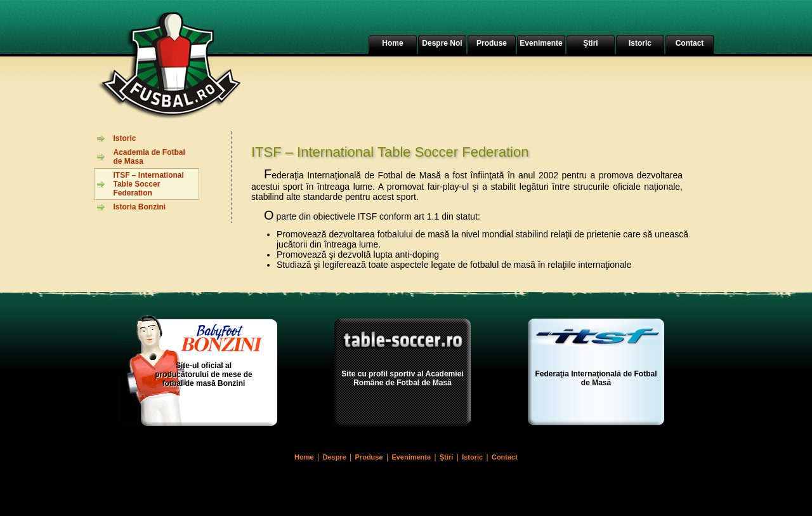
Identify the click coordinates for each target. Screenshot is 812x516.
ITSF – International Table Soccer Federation (149, 184)
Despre (334, 457)
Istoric (640, 43)
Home (392, 43)
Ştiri (590, 43)
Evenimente (541, 43)
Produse (492, 43)
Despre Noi (442, 43)
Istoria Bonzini (140, 207)
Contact (690, 43)
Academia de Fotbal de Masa (149, 157)
